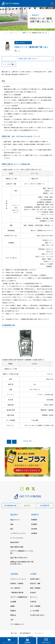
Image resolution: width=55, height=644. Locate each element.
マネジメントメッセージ (18, 579)
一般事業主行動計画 (17, 592)
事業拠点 (13, 611)
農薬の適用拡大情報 (17, 547)
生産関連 (34, 533)
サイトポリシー (39, 633)
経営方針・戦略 (35, 583)
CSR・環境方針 (15, 588)
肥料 (12, 529)
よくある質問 (35, 611)
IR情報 (33, 574)
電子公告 (14, 633)
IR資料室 (33, 602)
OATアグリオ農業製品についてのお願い (22, 552)
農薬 (12, 524)
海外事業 (34, 529)
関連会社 (13, 615)
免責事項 (30, 637)
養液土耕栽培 (15, 542)
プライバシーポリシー (17, 637)
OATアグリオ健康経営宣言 (19, 597)
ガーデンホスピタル (17, 538)
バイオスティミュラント (18, 533)
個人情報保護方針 (26, 633)
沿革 (12, 620)
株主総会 (33, 592)
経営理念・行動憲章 (17, 583)
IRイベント (34, 597)
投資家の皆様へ (35, 579)
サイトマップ (40, 637)
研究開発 (34, 524)
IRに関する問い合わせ (37, 615)
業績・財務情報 (35, 588)
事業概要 (34, 520)
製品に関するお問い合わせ (19, 558)
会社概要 (13, 602)
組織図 (13, 606)
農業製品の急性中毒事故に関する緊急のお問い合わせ (22, 563)
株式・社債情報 (35, 606)
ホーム (6, 33)
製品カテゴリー (15, 33)
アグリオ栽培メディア (17, 624)
